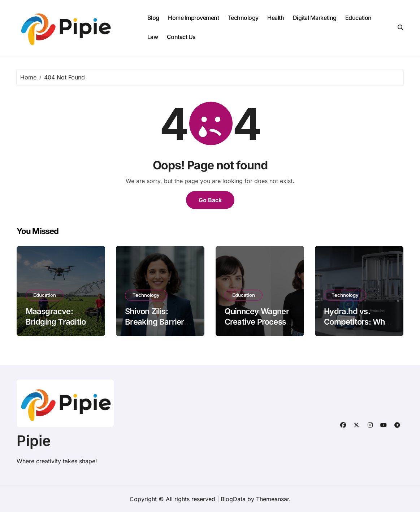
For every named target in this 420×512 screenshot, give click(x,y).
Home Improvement (193, 18)
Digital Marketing (315, 18)
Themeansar (272, 499)
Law (153, 37)
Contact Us (181, 37)
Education (358, 18)
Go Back (210, 200)
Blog (153, 18)
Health (276, 18)
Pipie (34, 441)
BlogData (233, 499)
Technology (243, 18)
